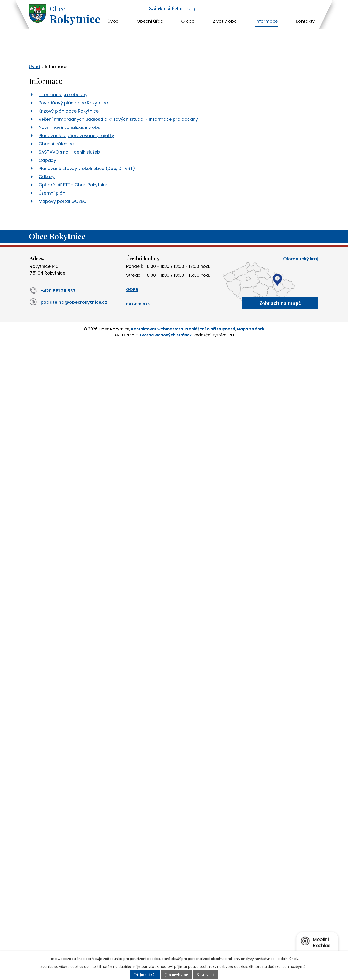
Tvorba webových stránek (165, 334)
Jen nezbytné (177, 974)
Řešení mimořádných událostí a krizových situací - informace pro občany (118, 119)
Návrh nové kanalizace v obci (70, 127)
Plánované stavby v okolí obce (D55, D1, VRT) (87, 168)
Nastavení (207, 974)
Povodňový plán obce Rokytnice (73, 103)
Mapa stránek (251, 328)
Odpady (47, 160)
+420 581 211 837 (53, 291)
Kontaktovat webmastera (157, 328)
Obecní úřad (150, 21)
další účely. (290, 959)
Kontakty (305, 21)
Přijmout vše (143, 974)
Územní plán (52, 193)
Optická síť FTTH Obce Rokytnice (73, 185)
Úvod (113, 21)
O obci (188, 21)
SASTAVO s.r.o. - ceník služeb (69, 152)
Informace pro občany (63, 95)
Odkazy (47, 177)
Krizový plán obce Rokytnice (69, 111)
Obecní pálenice (56, 144)
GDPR (132, 290)
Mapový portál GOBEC (63, 201)
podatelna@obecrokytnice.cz (68, 302)
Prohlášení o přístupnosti (210, 328)
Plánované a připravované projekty (76, 136)
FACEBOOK (138, 304)
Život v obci (225, 21)
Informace (267, 21)
